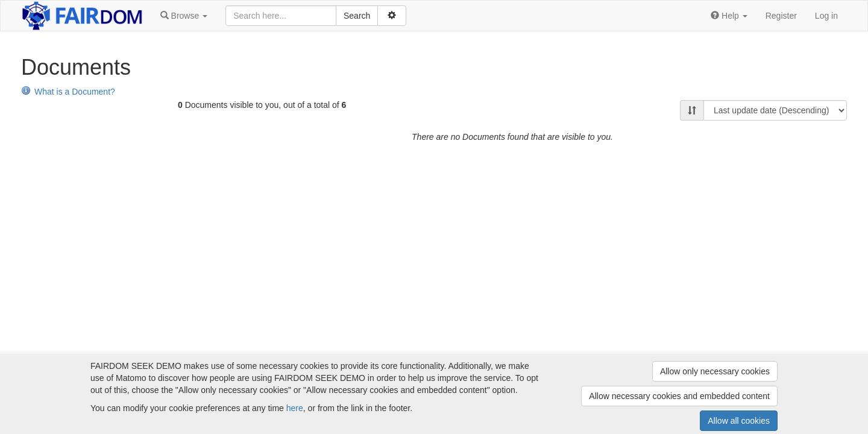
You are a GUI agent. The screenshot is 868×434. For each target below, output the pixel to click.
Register (781, 16)
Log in (826, 16)
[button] (184, 16)
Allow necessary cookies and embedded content (679, 396)
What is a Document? (68, 92)
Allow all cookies (739, 421)
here (295, 408)
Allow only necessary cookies (715, 371)
